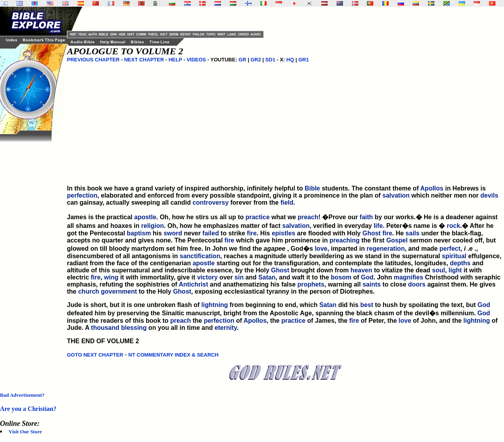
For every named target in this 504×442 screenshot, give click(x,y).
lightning (215, 305)
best (367, 305)
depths (460, 263)
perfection (82, 195)
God (367, 277)
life (378, 226)
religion (153, 226)
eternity (226, 328)
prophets (311, 284)
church (88, 291)
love (321, 249)
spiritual (454, 256)
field (287, 203)
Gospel (397, 240)
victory (207, 277)
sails (413, 233)
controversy (211, 203)
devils (489, 195)
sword (173, 233)
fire (252, 233)
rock (454, 226)
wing (111, 277)
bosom (341, 277)
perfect (450, 249)
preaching (345, 240)
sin (239, 277)
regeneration (386, 249)
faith (366, 217)
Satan (267, 277)
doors (417, 284)
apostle (145, 217)
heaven (361, 270)
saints (372, 284)
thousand (105, 328)
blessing (134, 328)
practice (257, 217)
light (455, 270)
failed (211, 233)
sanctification (200, 256)
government (119, 291)
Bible (312, 188)
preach (308, 217)
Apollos (432, 188)
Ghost (371, 233)
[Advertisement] (31, 260)
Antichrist (194, 284)
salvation (396, 195)
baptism (139, 233)
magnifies (409, 277)
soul (438, 270)
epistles (283, 233)
